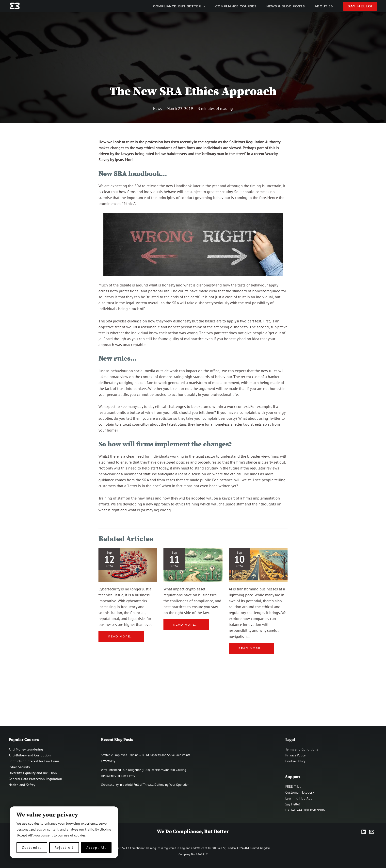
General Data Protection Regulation (35, 779)
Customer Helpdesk (300, 792)
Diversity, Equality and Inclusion (33, 773)
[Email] (372, 832)
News (158, 108)
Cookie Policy (295, 761)
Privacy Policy (296, 755)
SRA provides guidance (125, 321)
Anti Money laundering (26, 749)
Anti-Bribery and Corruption (30, 755)
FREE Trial (293, 786)
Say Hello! (293, 804)
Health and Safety (22, 785)
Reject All (64, 848)
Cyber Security (19, 767)
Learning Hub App (299, 798)
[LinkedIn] (364, 832)
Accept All (96, 848)
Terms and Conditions (302, 749)
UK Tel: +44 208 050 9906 (305, 810)
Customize (32, 848)
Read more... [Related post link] (122, 636)
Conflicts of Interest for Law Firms (34, 761)
